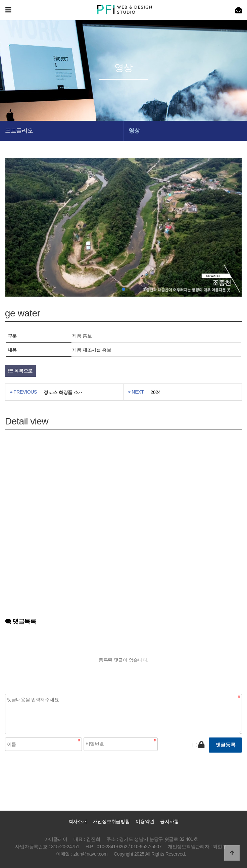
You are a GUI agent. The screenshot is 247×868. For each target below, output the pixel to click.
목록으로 (20, 371)
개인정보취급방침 (111, 821)
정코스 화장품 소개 (63, 392)
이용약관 (145, 821)
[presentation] (56, 767)
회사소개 (78, 821)
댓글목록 (21, 621)
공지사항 (169, 821)
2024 (156, 392)
